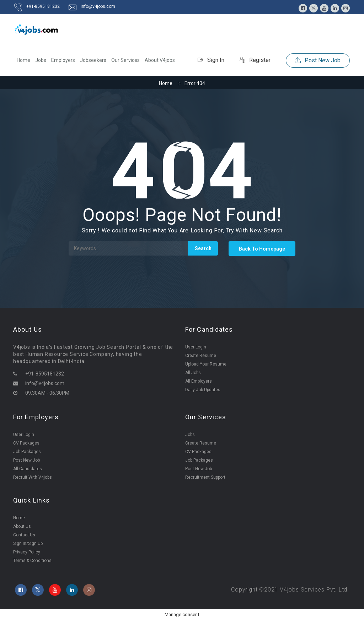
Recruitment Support (205, 477)
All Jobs (193, 373)
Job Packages (27, 452)
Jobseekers (93, 60)
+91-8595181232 (43, 6)
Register (255, 60)
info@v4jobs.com (98, 6)
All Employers (199, 381)
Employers (63, 60)
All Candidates (28, 469)
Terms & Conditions (32, 561)
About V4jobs (160, 60)
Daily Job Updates (203, 390)
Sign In (211, 60)
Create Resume (201, 356)
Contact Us (24, 535)
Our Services (125, 60)
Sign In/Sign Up (28, 543)
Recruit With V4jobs (33, 477)
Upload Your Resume (206, 364)
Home (23, 60)
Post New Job (318, 60)
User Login (196, 347)
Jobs (41, 60)
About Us (22, 526)
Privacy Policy (27, 552)
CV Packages (26, 443)
